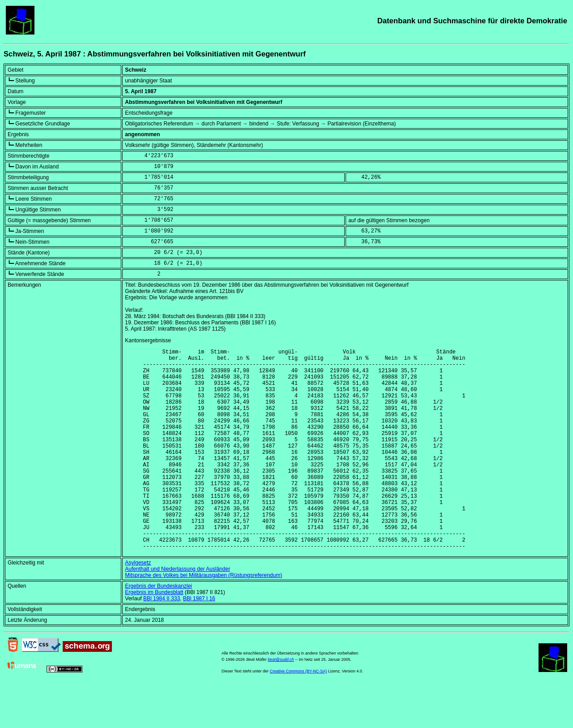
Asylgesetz (138, 606)
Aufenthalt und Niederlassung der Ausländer (177, 612)
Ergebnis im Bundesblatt (154, 635)
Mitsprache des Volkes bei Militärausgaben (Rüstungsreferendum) (203, 618)
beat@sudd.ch (281, 702)
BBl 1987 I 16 (199, 642)
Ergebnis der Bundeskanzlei (158, 629)
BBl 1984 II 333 (162, 642)
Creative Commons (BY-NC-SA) (299, 714)
